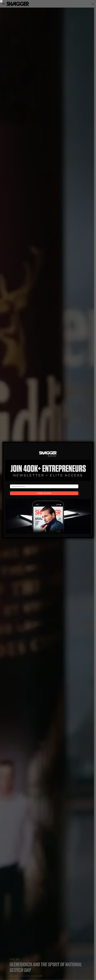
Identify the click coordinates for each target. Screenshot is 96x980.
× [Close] (1, 1)
